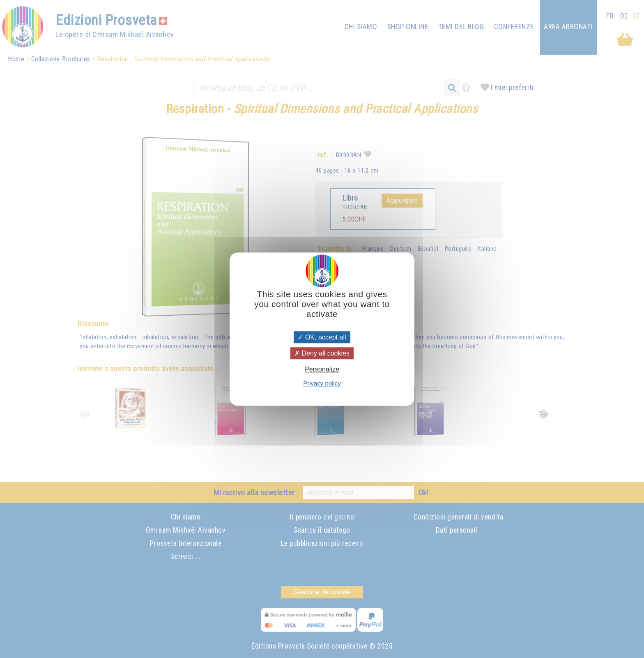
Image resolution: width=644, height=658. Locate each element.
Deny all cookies (322, 353)
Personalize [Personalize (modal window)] (322, 369)
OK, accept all (322, 337)
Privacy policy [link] (322, 383)
